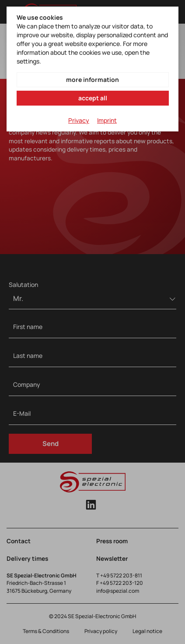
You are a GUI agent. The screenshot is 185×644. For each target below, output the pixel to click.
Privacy (79, 120)
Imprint (107, 120)
